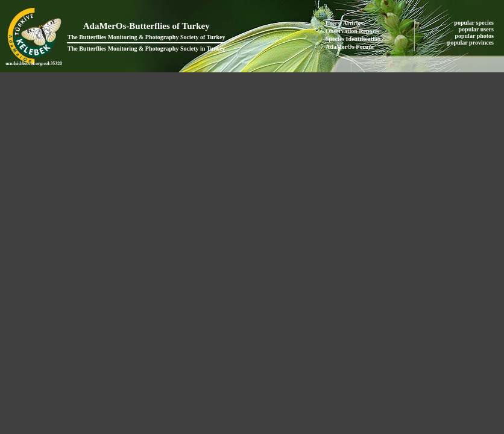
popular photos (475, 36)
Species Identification (353, 39)
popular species (474, 23)
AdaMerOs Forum (350, 47)
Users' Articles (344, 23)
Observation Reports (352, 31)
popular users (477, 29)
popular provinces (471, 42)
